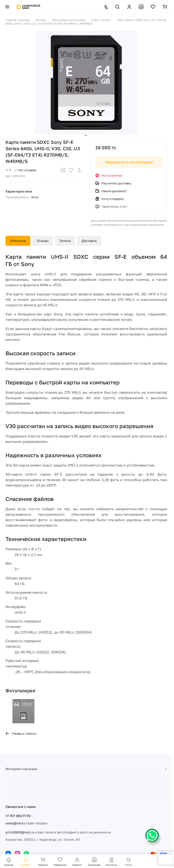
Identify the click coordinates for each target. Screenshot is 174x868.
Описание (18, 241)
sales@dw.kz (15, 823)
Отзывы (43, 241)
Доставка (89, 241)
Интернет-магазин (21, 769)
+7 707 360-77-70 (18, 816)
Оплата (65, 241)
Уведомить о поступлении (129, 162)
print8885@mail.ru (20, 832)
